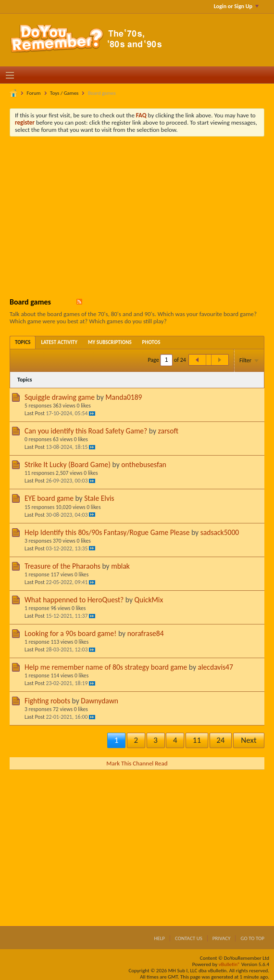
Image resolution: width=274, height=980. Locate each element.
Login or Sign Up (236, 6)
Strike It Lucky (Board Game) (68, 465)
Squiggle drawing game (60, 397)
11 (197, 740)
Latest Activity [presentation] (59, 342)
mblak (120, 566)
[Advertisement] (144, 216)
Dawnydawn (100, 701)
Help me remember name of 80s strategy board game (106, 667)
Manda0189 (124, 397)
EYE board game (49, 498)
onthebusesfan (144, 465)
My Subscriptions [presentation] (110, 342)
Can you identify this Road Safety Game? (86, 431)
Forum (34, 93)
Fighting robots (47, 701)
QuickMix (149, 600)
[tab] (23, 342)
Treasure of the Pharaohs (62, 566)
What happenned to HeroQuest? (74, 600)
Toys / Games (64, 93)
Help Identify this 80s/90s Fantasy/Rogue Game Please (107, 532)
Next (249, 740)
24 (220, 740)
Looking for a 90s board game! (70, 633)
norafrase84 (146, 633)
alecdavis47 (216, 667)
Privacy (222, 938)
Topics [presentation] (23, 342)
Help (159, 938)
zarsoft (168, 431)
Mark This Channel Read (137, 763)
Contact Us (189, 938)
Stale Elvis (99, 498)
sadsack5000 (220, 532)
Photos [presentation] (151, 342)
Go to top (252, 938)
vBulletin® (230, 964)
